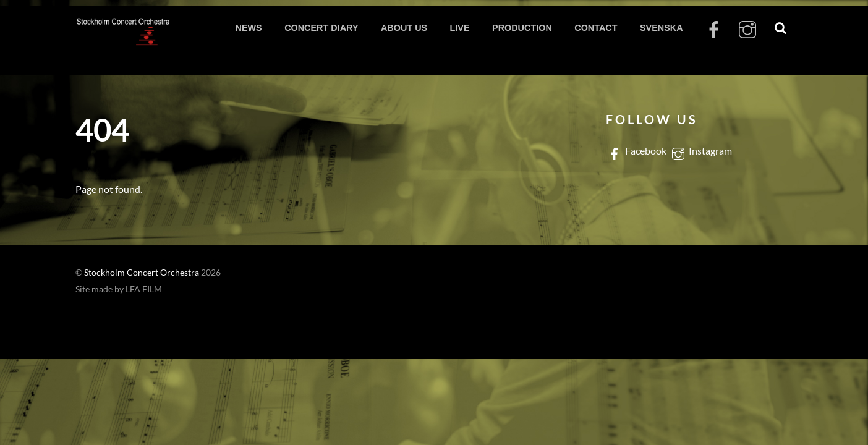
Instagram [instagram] (701, 150)
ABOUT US (404, 28)
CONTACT (596, 28)
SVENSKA (662, 28)
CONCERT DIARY (321, 28)
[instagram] (747, 30)
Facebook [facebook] (636, 150)
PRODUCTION (522, 28)
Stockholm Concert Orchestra (142, 273)
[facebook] (714, 30)
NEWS (248, 28)
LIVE (460, 28)
